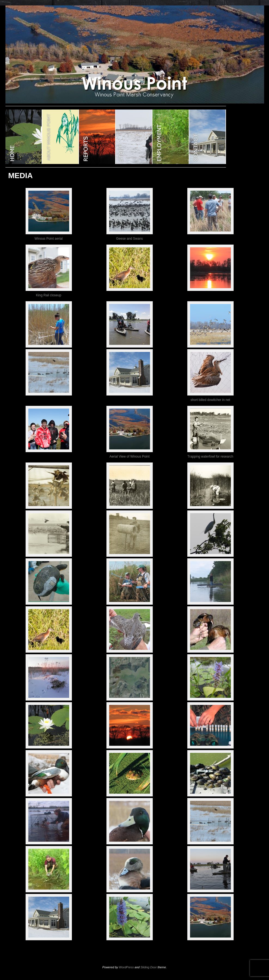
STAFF (134, 137)
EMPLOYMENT (171, 137)
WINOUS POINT (24, 137)
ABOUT (61, 137)
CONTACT (208, 137)
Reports (97, 137)
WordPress (126, 967)
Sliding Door (149, 967)
